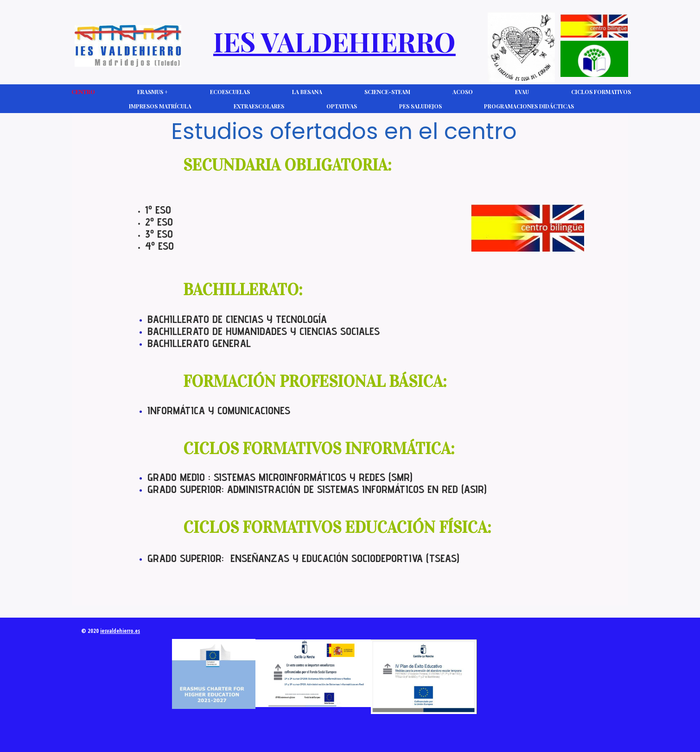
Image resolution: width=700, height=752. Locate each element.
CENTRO (83, 92)
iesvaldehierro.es (120, 631)
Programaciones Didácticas (529, 106)
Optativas (342, 106)
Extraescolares (259, 106)
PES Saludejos (420, 106)
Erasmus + (153, 92)
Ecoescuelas (230, 92)
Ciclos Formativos (601, 92)
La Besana (307, 92)
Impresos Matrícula (160, 106)
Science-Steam (387, 92)
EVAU (522, 92)
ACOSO (463, 92)
